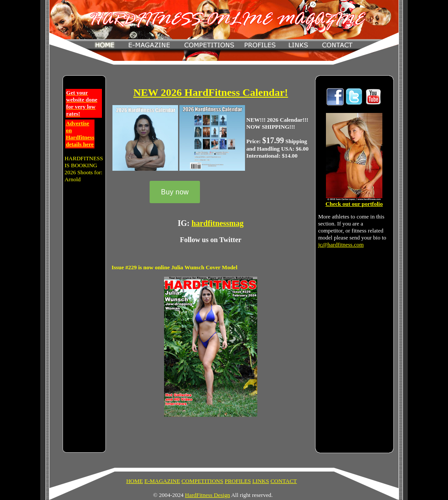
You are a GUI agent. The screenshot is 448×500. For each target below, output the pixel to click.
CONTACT (283, 481)
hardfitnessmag (218, 223)
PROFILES (238, 481)
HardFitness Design (208, 495)
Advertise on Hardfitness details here (80, 134)
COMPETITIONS (202, 481)
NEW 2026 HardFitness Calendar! (211, 92)
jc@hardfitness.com (341, 245)
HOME (134, 481)
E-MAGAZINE (162, 481)
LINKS (261, 481)
